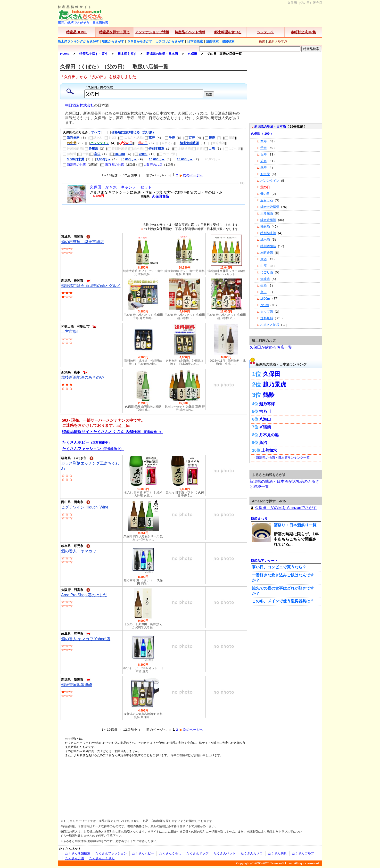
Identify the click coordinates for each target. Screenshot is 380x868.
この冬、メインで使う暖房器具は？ (283, 601)
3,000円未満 (74, 159)
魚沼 (263, 443)
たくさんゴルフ (303, 853)
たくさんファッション (111, 853)
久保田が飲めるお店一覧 (271, 347)
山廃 (210, 149)
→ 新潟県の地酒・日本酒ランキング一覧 (281, 458)
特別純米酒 (268, 233)
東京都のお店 (112, 165)
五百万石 (267, 200)
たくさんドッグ (197, 853)
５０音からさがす (140, 41)
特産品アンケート (264, 561)
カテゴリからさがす (170, 41)
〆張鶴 (265, 427)
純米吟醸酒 (268, 220)
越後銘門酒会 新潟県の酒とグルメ (91, 286)
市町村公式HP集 (303, 32)
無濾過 (265, 279)
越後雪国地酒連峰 (77, 685)
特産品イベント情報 (190, 32)
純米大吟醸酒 (187, 143)
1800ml (117, 154)
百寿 (190, 138)
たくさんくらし (170, 853)
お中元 (265, 174)
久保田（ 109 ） (262, 134)
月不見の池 (269, 435)
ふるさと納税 (270, 325)
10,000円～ (155, 159)
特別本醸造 (154, 149)
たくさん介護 (75, 858)
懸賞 (262, 41)
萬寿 (150, 138)
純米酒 (265, 240)
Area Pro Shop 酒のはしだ (84, 595)
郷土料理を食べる (228, 32)
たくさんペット (225, 853)
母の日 (265, 194)
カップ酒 (267, 312)
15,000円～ (183, 159)
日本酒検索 (195, 41)
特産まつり (259, 519)
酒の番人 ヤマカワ (79, 551)
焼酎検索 (212, 41)
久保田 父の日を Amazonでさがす (283, 508)
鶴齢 (269, 395)
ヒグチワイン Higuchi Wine (85, 507)
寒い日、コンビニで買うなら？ (279, 567)
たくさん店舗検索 (78, 853)
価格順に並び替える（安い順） (129, 132)
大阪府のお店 (151, 165)
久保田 (272, 374)
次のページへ (191, 175)
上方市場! (69, 332)
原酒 (264, 259)
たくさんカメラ (252, 853)
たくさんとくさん (102, 858)
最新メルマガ (278, 41)
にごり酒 (267, 272)
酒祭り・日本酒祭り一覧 (295, 525)
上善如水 (269, 450)
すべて (96, 132)
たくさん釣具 (277, 853)
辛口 (95, 154)
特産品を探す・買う (115, 32)
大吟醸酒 (267, 213)
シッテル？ (265, 32)
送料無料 (71, 138)
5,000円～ (128, 159)
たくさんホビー (143, 853)
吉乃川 (265, 412)
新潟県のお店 (74, 165)
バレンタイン (270, 181)
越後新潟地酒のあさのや (83, 377)
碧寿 (210, 138)
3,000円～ (101, 159)
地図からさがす (113, 41)
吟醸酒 (91, 149)
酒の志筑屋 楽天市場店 (83, 242)
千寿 (170, 138)
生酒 (264, 285)
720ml (141, 154)
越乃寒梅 (267, 404)
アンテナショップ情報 (152, 32)
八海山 (265, 419)
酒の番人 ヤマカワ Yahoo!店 (86, 639)
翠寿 (264, 168)
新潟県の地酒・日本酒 (270, 127)
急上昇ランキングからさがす (78, 41)
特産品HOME (77, 32)
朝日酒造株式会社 (80, 105)
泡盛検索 (228, 41)
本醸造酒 (267, 253)
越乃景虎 (274, 384)
